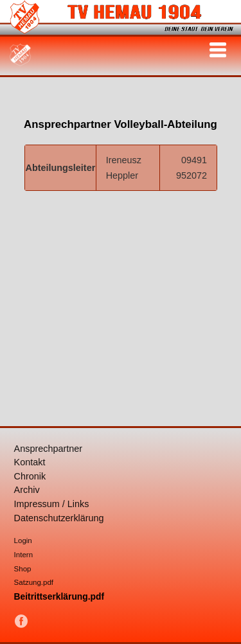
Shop (23, 569)
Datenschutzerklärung (59, 518)
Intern (23, 555)
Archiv (27, 490)
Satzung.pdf (34, 582)
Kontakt (30, 462)
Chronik (30, 476)
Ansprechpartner (48, 449)
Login (23, 541)
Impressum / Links (52, 504)
